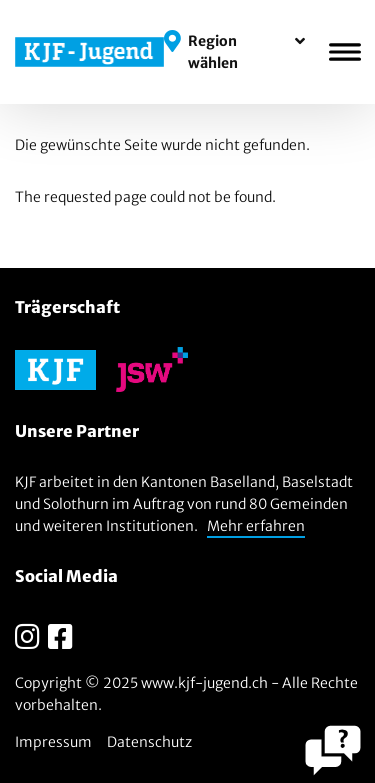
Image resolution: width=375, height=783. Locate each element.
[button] (234, 52)
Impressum (53, 742)
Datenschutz (149, 742)
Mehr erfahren (256, 526)
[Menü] (345, 52)
